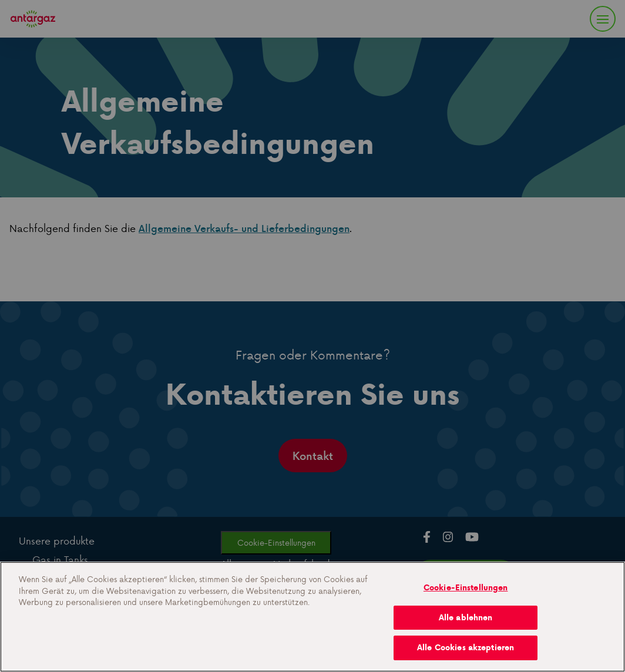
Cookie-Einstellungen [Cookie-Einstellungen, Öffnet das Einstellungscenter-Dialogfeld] (466, 588)
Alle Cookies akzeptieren (466, 648)
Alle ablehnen (466, 618)
